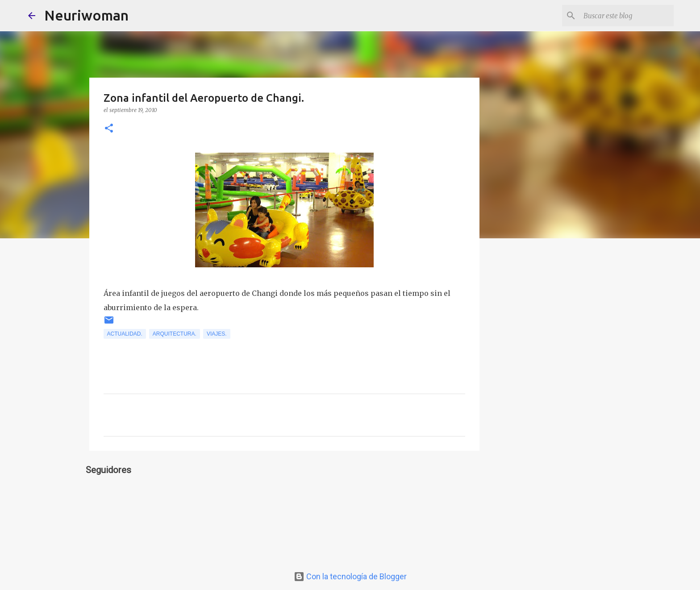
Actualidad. (125, 334)
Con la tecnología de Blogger (350, 576)
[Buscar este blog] (627, 16)
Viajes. (217, 334)
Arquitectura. (175, 334)
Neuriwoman (86, 15)
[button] (109, 129)
